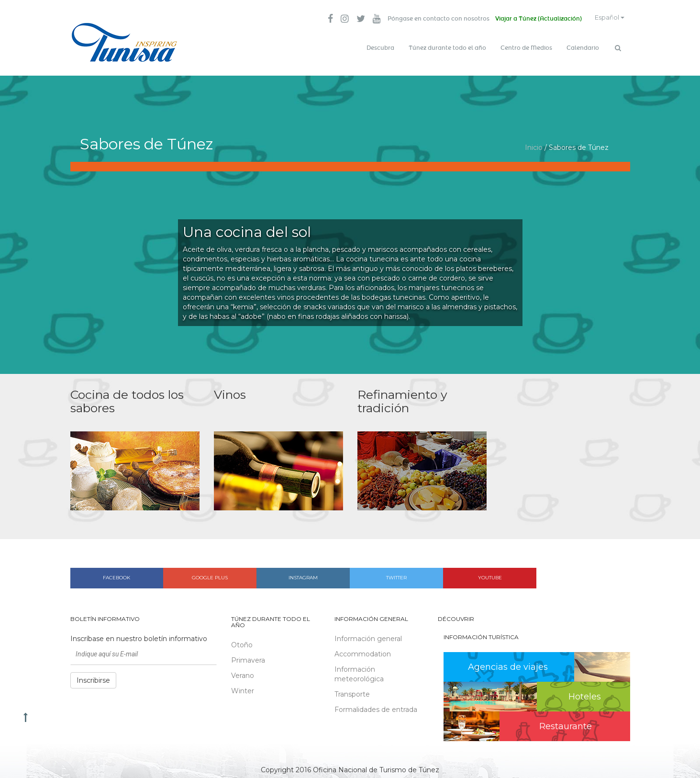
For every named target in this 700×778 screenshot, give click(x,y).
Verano (243, 672)
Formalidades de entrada (376, 705)
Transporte (352, 690)
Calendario (583, 48)
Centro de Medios (526, 48)
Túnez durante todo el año (447, 48)
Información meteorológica (359, 670)
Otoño (242, 641)
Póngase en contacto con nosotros (429, 19)
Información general (368, 634)
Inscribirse (93, 676)
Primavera (248, 656)
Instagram (303, 574)
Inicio (534, 144)
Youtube (490, 574)
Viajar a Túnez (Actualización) (531, 19)
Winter (243, 687)
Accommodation (363, 650)
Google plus (210, 574)
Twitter (396, 574)
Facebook (117, 574)
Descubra (380, 48)
